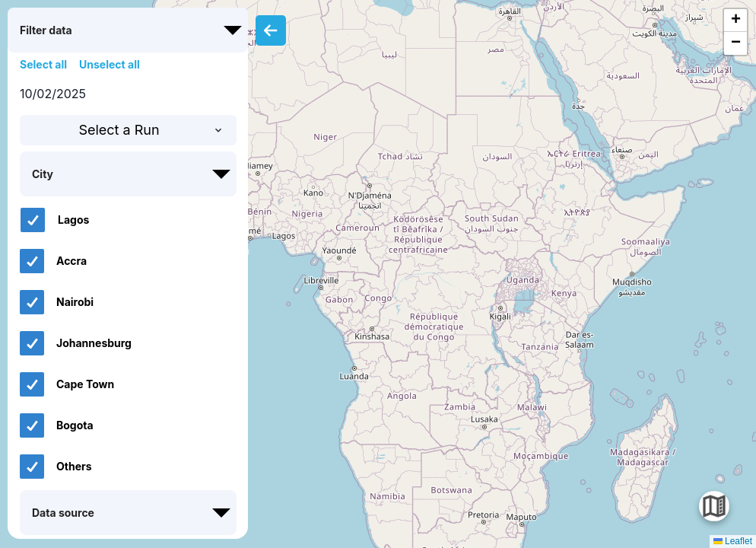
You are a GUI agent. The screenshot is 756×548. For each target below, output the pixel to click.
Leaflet (733, 541)
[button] (735, 21)
